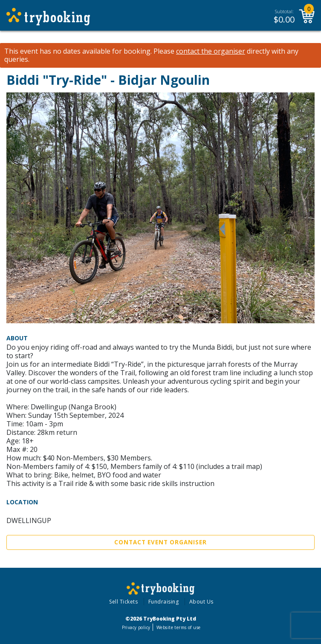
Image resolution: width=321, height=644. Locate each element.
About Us (201, 602)
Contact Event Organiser (160, 542)
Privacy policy (136, 627)
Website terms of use (178, 627)
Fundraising (164, 602)
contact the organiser (211, 51)
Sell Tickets (123, 602)
